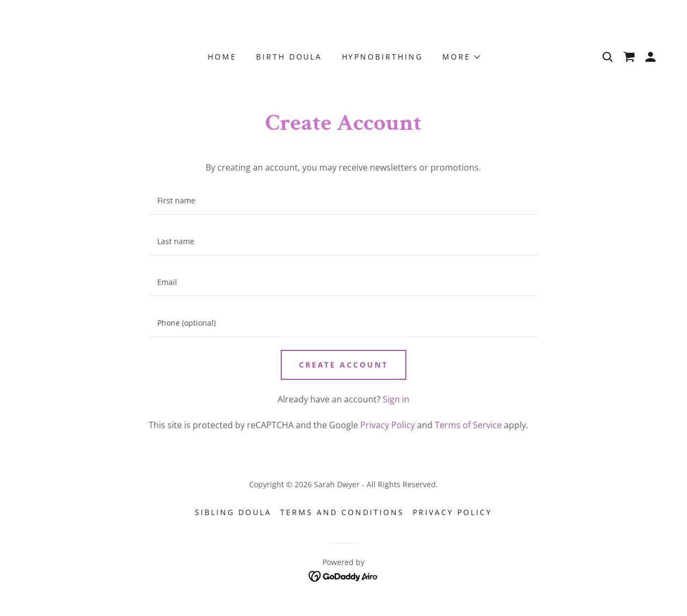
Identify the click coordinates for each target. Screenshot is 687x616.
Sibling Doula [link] (233, 512)
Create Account (344, 365)
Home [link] (222, 57)
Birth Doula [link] (289, 57)
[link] (629, 57)
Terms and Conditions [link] (342, 512)
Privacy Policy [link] (388, 425)
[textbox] (343, 201)
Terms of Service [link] (468, 425)
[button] (461, 57)
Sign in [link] (396, 399)
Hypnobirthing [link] (383, 57)
